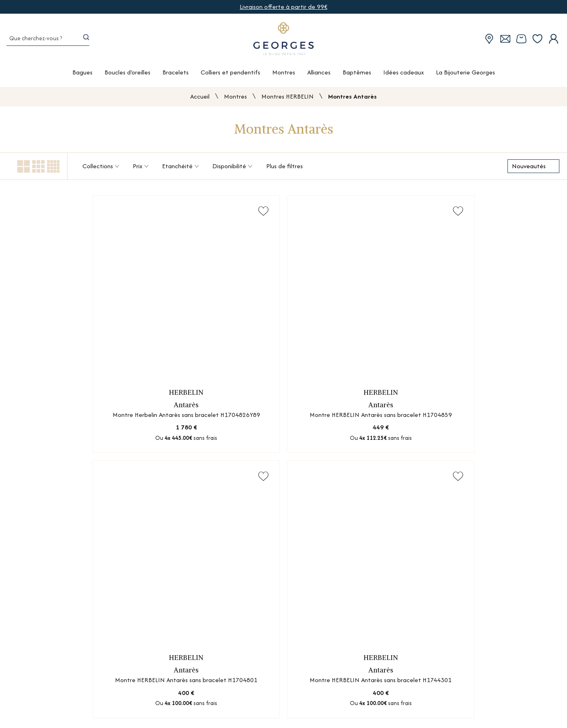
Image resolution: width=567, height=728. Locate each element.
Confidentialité (501, 702)
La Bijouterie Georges (465, 75)
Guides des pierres (316, 688)
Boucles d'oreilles (127, 75)
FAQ (392, 702)
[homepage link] (283, 41)
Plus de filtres (285, 168)
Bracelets (176, 75)
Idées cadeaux (404, 75)
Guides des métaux (317, 702)
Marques (169, 716)
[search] (87, 41)
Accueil (200, 98)
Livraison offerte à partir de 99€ (283, 7)
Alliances (319, 75)
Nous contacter (408, 688)
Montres (284, 75)
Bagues (82, 75)
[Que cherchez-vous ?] (39, 41)
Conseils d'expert (410, 716)
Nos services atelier (184, 702)
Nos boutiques (177, 688)
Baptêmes (357, 75)
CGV (487, 716)
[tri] (533, 168)
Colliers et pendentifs (230, 75)
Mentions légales (504, 688)
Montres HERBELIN (288, 98)
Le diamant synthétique (324, 716)
